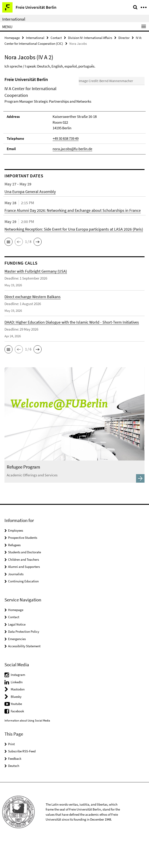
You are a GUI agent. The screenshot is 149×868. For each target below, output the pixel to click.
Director (124, 38)
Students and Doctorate (24, 578)
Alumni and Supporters (24, 593)
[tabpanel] (74, 128)
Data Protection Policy (24, 658)
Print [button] (11, 770)
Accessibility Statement (24, 672)
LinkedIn (17, 708)
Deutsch (14, 792)
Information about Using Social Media (27, 747)
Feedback (15, 785)
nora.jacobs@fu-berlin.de (72, 175)
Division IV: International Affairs (90, 38)
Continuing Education (23, 608)
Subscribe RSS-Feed (22, 778)
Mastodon (18, 716)
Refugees (14, 571)
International (14, 19)
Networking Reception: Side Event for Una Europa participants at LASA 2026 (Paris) (74, 255)
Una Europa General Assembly (30, 218)
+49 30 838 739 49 (66, 165)
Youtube (16, 730)
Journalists (16, 600)
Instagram (18, 701)
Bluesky (16, 723)
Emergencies (17, 665)
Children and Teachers (23, 586)
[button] (9, 268)
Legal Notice (17, 650)
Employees (16, 557)
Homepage (12, 38)
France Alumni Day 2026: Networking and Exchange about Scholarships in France (73, 237)
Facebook (17, 737)
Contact (56, 38)
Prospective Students (23, 564)
